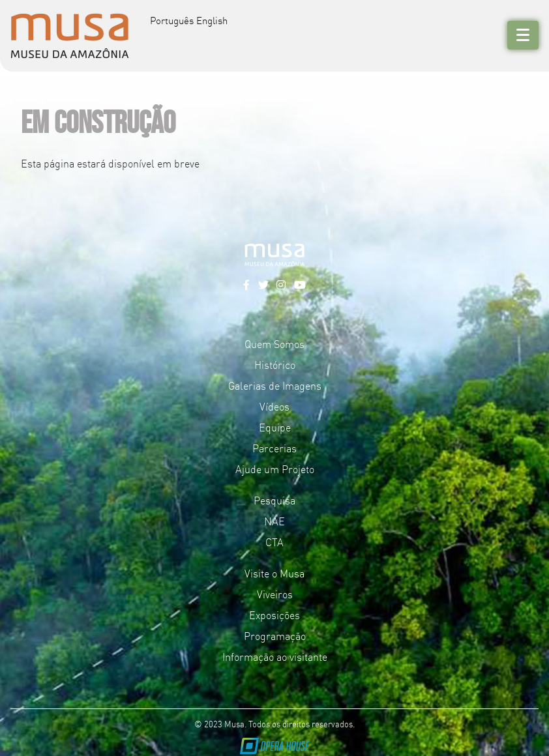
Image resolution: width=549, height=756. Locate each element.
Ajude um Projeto (275, 469)
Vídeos (274, 406)
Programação (275, 635)
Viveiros (275, 594)
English (212, 20)
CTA (274, 542)
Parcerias (274, 448)
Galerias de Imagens (275, 385)
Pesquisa (274, 500)
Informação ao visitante (275, 656)
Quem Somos (274, 343)
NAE (274, 521)
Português (172, 20)
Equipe (275, 427)
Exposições (274, 615)
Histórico (275, 364)
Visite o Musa (274, 573)
